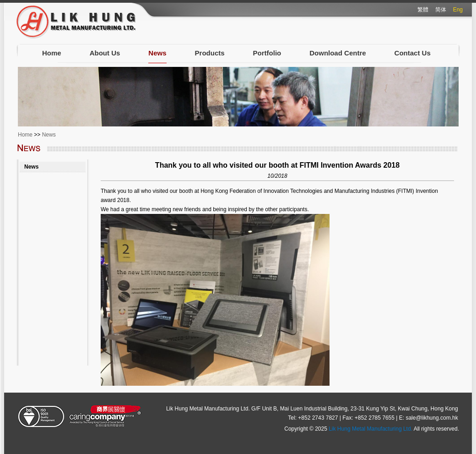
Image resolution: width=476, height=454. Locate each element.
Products (210, 53)
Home (52, 53)
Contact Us (413, 53)
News (157, 53)
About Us (105, 53)
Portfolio (267, 53)
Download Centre (338, 53)
